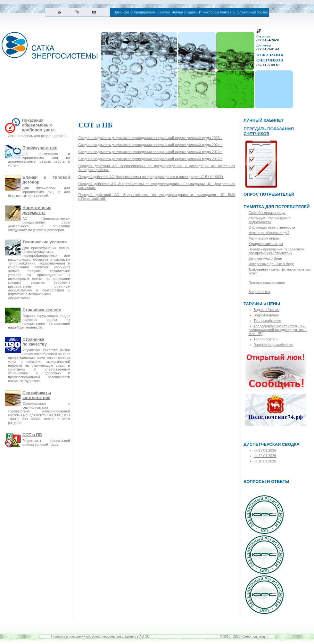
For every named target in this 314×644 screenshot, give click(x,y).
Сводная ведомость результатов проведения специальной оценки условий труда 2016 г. (150, 159)
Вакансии (122, 12)
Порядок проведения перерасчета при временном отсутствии (276, 251)
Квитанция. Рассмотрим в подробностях (269, 220)
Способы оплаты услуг (267, 213)
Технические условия (45, 242)
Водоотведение (266, 315)
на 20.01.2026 (265, 461)
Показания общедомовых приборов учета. (39, 125)
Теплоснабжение (267, 321)
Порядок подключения (267, 282)
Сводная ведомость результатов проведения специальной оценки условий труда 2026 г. (150, 138)
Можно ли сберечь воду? (269, 233)
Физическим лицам (264, 238)
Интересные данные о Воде (271, 264)
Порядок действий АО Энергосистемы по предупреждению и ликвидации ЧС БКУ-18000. (151, 177)
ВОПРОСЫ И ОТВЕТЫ (266, 481)
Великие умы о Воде (265, 258)
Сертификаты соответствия (37, 395)
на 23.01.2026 (265, 450)
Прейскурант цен (40, 148)
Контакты (228, 12)
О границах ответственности (272, 227)
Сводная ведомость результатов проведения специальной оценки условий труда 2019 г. (150, 152)
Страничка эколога (42, 310)
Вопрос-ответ (259, 292)
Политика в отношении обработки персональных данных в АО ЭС (100, 636)
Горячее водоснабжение (273, 345)
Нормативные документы (37, 210)
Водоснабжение (266, 310)
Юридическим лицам (265, 244)
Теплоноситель (266, 339)
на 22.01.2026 (265, 456)
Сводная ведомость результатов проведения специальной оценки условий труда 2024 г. (150, 145)
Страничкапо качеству (35, 342)
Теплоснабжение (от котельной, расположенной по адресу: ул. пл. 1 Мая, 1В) (277, 330)
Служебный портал (252, 12)
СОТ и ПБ (32, 435)
